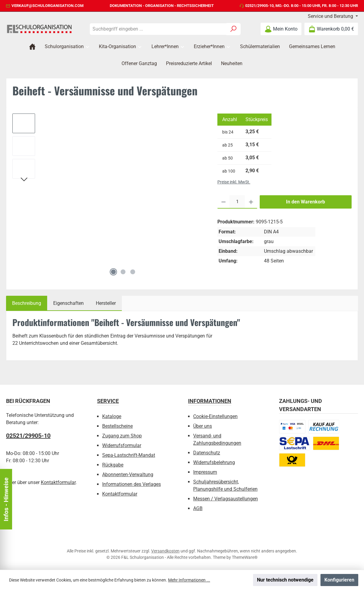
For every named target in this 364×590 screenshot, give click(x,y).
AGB (198, 508)
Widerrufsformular (122, 445)
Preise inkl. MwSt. (234, 182)
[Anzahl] (237, 202)
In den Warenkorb (305, 202)
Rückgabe (113, 465)
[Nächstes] (24, 180)
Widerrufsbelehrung (214, 462)
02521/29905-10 (259, 6)
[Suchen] (234, 29)
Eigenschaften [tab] (68, 303)
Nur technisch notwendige (285, 580)
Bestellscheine (117, 426)
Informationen (210, 401)
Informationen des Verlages (132, 484)
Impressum (205, 472)
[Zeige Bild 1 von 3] (113, 272)
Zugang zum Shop (122, 436)
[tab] (27, 303)
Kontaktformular (58, 482)
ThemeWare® (245, 557)
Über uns (203, 426)
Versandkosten (165, 551)
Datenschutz (207, 453)
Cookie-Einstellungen (215, 416)
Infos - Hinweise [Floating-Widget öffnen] (6, 499)
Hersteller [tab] (106, 303)
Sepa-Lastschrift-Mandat (129, 455)
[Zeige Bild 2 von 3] (123, 272)
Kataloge (112, 416)
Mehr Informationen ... (189, 580)
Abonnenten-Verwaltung (128, 475)
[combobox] (158, 29)
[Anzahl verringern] (224, 202)
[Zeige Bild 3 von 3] (133, 272)
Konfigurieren (339, 580)
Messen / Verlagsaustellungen (226, 499)
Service (108, 401)
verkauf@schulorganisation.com (47, 6)
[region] (109, 196)
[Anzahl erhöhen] (251, 202)
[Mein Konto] (281, 29)
